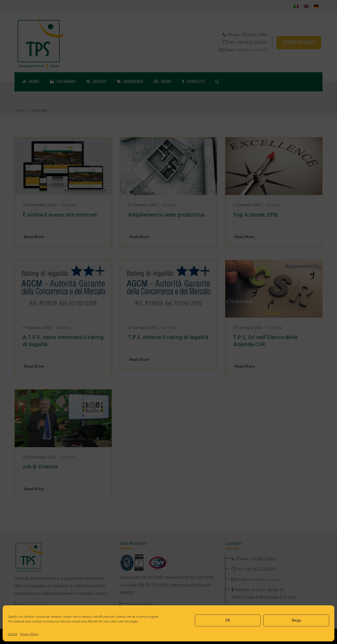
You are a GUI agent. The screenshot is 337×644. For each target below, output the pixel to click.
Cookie (13, 634)
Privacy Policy (29, 634)
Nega (296, 621)
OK (228, 621)
